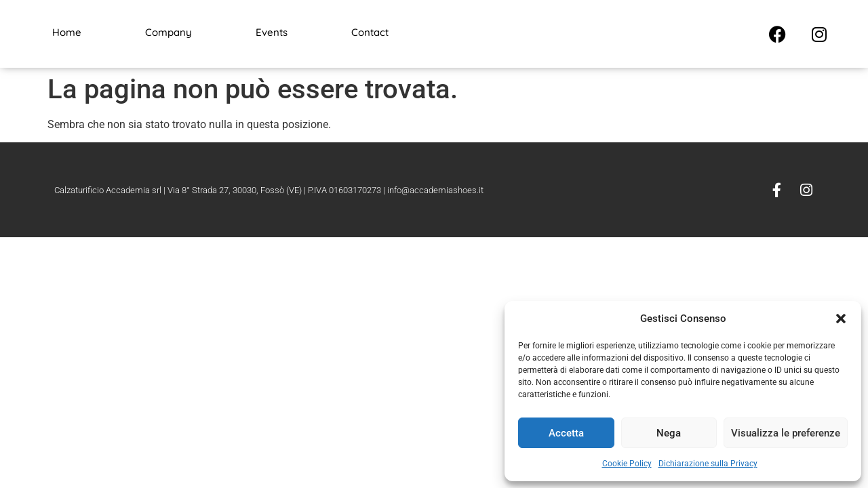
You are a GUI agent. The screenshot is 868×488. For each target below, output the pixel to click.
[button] (841, 319)
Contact (370, 32)
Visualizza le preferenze (786, 433)
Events (272, 32)
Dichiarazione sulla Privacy (708, 464)
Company (169, 32)
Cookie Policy (627, 464)
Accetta (566, 433)
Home (67, 32)
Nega (669, 433)
